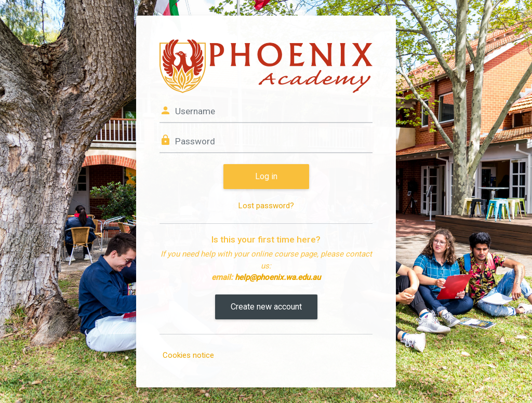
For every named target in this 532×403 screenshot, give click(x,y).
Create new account (266, 307)
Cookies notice (188, 355)
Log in (266, 176)
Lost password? (266, 206)
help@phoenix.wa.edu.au (278, 277)
